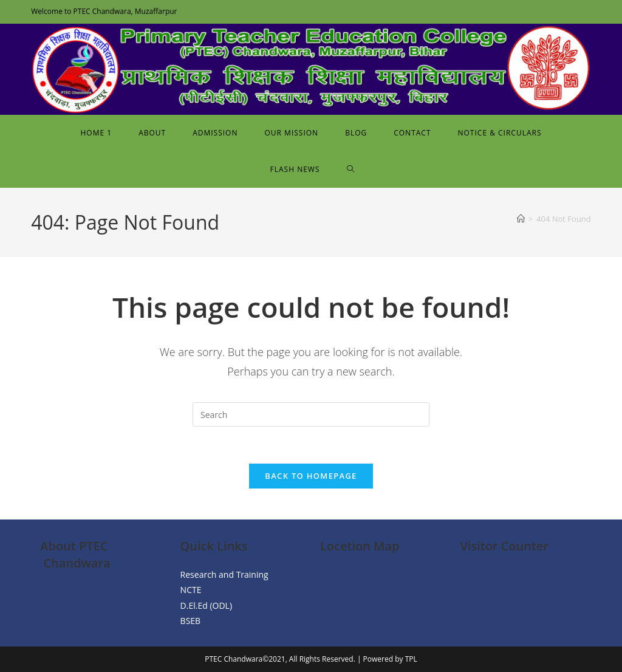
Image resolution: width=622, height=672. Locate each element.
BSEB (191, 621)
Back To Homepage (311, 476)
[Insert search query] (311, 414)
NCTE (191, 590)
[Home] (521, 219)
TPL (411, 659)
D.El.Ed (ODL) (206, 605)
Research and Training (224, 574)
